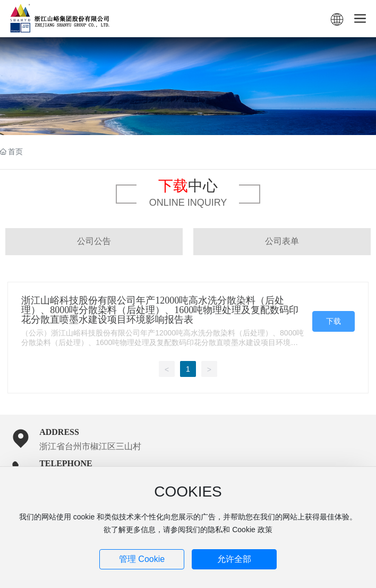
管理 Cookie (142, 559)
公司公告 (94, 241)
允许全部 (234, 559)
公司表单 (282, 241)
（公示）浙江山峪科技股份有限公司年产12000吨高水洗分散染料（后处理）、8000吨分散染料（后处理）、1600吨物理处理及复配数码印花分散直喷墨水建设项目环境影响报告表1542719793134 (163, 342)
